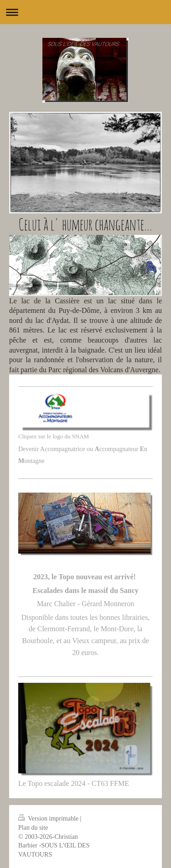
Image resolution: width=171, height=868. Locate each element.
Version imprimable (49, 819)
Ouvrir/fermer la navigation (85, 12)
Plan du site (33, 828)
